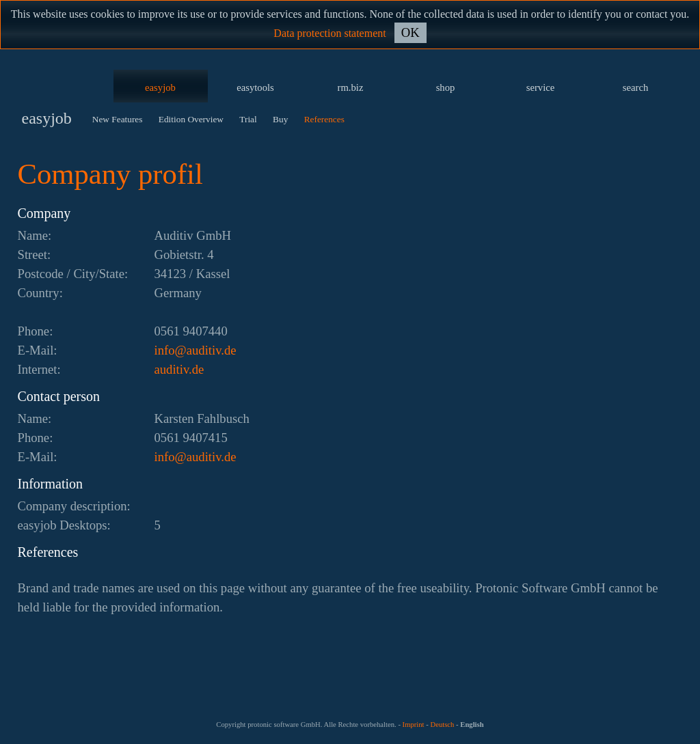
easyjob (160, 87)
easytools (255, 87)
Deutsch (442, 725)
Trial (248, 119)
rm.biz (351, 87)
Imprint (414, 725)
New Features (118, 119)
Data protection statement (329, 33)
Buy (280, 119)
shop (446, 87)
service (541, 87)
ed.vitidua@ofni (196, 350)
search (635, 87)
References (324, 119)
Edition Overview (191, 119)
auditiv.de (179, 369)
